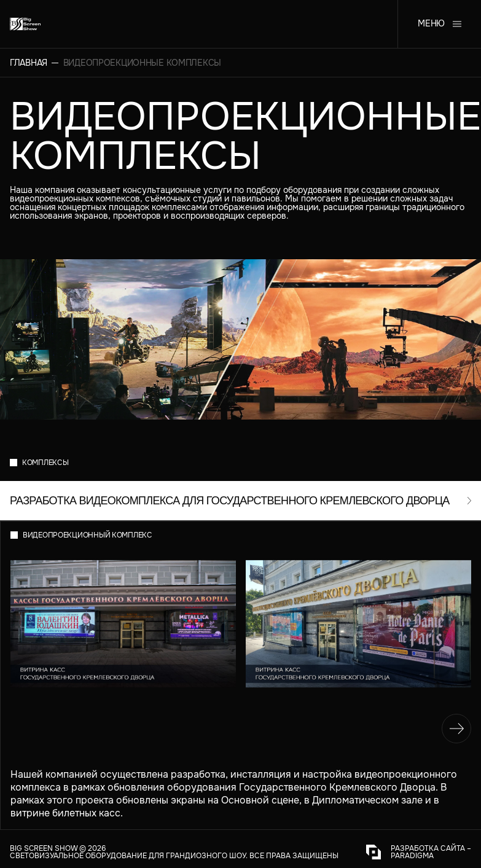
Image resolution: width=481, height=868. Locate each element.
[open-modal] (240, 501)
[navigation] (456, 729)
